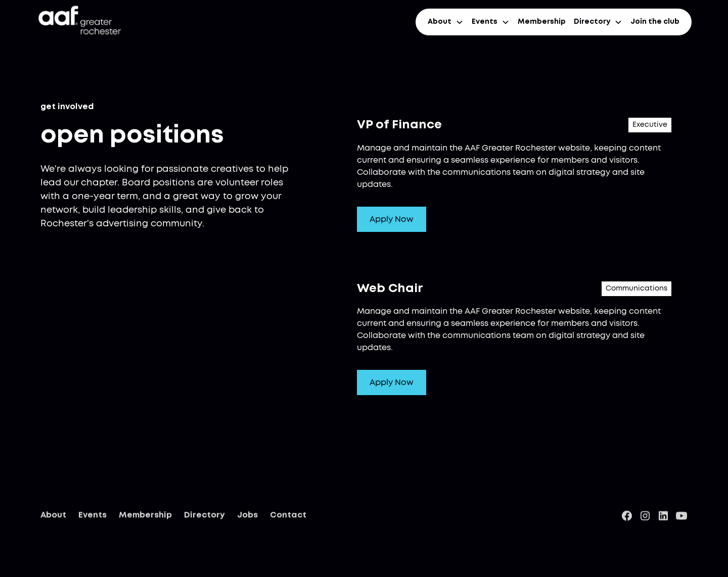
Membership (542, 22)
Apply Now (392, 219)
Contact (288, 517)
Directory (204, 517)
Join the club (655, 22)
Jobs (247, 517)
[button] (446, 22)
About (53, 517)
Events (93, 517)
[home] (79, 22)
